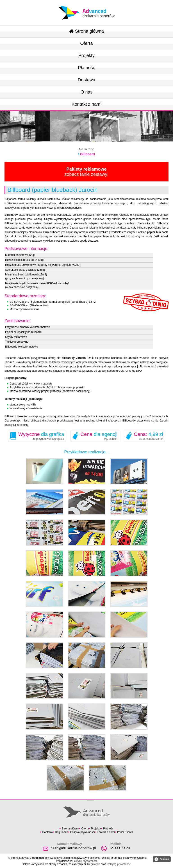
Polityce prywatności (85, 861)
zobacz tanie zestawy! (86, 172)
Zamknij (162, 859)
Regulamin (61, 832)
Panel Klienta (125, 832)
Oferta (86, 43)
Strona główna (86, 31)
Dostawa (86, 80)
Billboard (88, 154)
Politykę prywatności (119, 864)
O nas (86, 92)
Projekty (86, 55)
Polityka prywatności (83, 832)
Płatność (87, 68)
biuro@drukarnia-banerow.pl (73, 848)
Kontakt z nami (86, 104)
